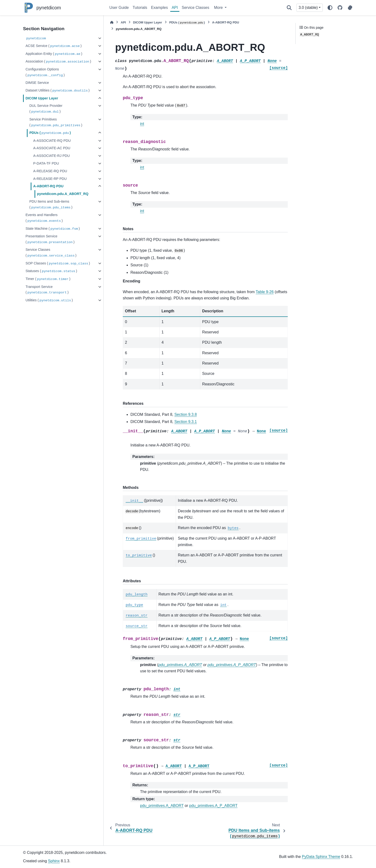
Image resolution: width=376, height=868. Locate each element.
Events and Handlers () (44, 218)
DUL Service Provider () (46, 109)
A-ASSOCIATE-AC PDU (52, 148)
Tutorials (140, 8)
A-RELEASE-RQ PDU (50, 171)
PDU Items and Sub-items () (51, 205)
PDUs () (50, 133)
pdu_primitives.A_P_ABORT (213, 806)
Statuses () (51, 271)
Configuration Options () (45, 72)
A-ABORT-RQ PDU (48, 186)
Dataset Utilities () (57, 91)
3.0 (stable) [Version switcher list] (308, 8)
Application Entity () (54, 54)
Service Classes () (51, 253)
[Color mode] (330, 8)
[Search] (289, 8)
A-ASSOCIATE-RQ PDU (52, 141)
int (142, 124)
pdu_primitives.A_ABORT (162, 806)
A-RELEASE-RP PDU (50, 179)
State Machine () (53, 229)
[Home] (112, 22)
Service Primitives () (56, 123)
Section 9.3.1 (185, 422)
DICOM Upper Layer (42, 98)
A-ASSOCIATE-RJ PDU (51, 156)
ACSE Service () (53, 46)
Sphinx (54, 861)
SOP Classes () (58, 264)
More (219, 8)
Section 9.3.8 (185, 414)
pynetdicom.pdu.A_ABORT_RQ (63, 194)
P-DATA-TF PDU (46, 163)
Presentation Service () (50, 239)
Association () (58, 62)
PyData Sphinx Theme (321, 857)
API (175, 8)
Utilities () (49, 300)
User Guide (119, 8)
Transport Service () (47, 290)
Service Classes (196, 8)
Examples (159, 8)
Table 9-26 (265, 292)
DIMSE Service (37, 83)
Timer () (48, 279)
